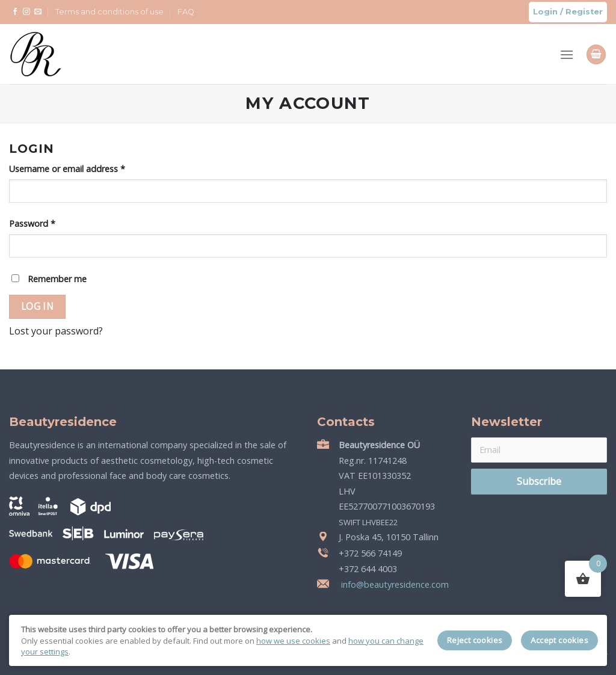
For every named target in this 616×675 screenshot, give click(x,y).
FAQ (186, 12)
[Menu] (567, 54)
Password (32, 223)
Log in (38, 306)
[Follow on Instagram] (26, 12)
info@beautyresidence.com (394, 584)
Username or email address (67, 169)
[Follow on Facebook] (15, 12)
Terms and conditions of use (109, 12)
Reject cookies (475, 640)
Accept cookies (559, 640)
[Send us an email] (38, 12)
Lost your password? (56, 331)
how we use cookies (293, 641)
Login (545, 12)
